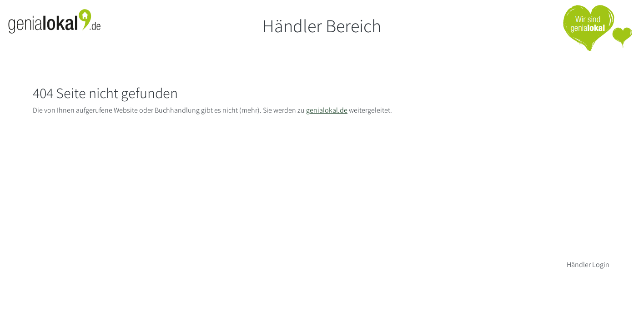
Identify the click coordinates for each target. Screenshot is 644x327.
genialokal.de (327, 110)
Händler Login (588, 265)
